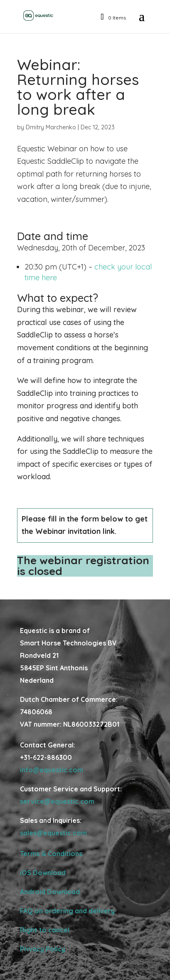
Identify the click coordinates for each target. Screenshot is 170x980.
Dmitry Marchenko (51, 127)
